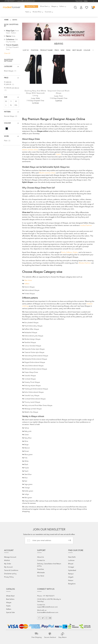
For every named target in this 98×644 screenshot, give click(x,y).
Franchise (40, 569)
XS (6, 101)
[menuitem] (31, 7)
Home (6, 20)
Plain (8, 141)
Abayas (9, 603)
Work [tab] (6, 136)
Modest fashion (85, 263)
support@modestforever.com (26, 1)
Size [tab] (6, 97)
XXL (16, 105)
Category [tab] (8, 67)
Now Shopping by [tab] (11, 25)
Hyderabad (72, 570)
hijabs (58, 154)
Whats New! (10, 596)
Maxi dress (28, 280)
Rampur (71, 574)
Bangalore (72, 584)
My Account (81, 8)
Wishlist (7, 560)
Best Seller (77, 50)
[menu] (47, 10)
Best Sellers (10, 599)
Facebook (39, 618)
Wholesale (41, 573)
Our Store (41, 576)
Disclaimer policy (10, 574)
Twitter (43, 618)
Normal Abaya (11, 116)
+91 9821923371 (10, 1)
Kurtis (63, 252)
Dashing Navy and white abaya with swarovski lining (35, 93)
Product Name (47, 50)
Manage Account (10, 557)
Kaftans (69, 252)
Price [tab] (6, 78)
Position (35, 50)
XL (11, 105)
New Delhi (72, 557)
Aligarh (71, 577)
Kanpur (71, 580)
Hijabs (75, 252)
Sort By (26, 50)
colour (87, 50)
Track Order (79, 1)
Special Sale (10, 613)
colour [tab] (7, 123)
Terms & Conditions (11, 570)
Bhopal (71, 564)
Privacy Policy (9, 577)
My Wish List (87, 8)
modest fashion (86, 226)
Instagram (46, 618)
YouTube (50, 618)
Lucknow (71, 560)
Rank (69, 50)
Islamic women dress (30, 150)
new (63, 50)
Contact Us (41, 560)
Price (57, 50)
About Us (40, 557)
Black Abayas (11, 71)
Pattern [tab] (7, 112)
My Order (8, 564)
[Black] (7, 129)
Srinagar (71, 567)
